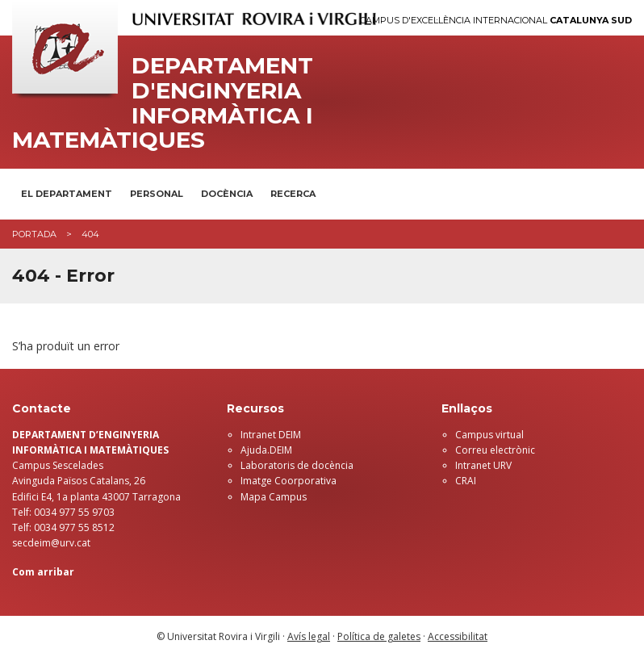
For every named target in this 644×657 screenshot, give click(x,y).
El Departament (67, 194)
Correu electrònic (495, 450)
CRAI (466, 481)
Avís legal (309, 636)
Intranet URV (483, 465)
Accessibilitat (458, 636)
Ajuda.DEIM (266, 450)
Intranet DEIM (271, 435)
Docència (227, 194)
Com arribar (43, 572)
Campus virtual (489, 435)
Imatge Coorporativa (289, 481)
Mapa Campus (274, 497)
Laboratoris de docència (297, 465)
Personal (157, 194)
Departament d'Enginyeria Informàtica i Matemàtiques (163, 103)
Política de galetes (379, 636)
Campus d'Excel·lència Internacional (496, 21)
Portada (34, 234)
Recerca (293, 194)
